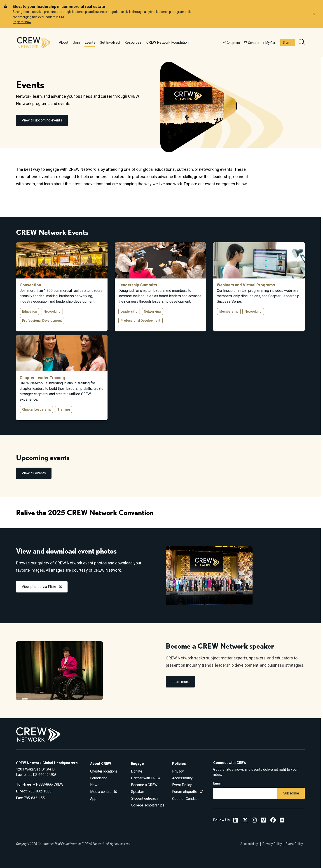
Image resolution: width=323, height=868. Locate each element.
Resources (133, 42)
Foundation (99, 778)
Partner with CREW (146, 778)
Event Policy (182, 785)
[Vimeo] (263, 821)
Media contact (101, 792)
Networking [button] (52, 312)
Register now (22, 22)
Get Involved (110, 42)
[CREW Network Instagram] (254, 821)
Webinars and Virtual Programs (246, 285)
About (64, 42)
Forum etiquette (185, 792)
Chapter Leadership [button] (37, 409)
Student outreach (144, 798)
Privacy (178, 771)
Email (217, 783)
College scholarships (148, 805)
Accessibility (182, 778)
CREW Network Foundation (167, 42)
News (95, 785)
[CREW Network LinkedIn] (236, 821)
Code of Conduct (185, 799)
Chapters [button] (232, 43)
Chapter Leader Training (42, 378)
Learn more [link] (180, 682)
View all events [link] (34, 473)
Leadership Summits (138, 285)
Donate (137, 771)
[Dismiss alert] (314, 14)
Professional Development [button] (42, 321)
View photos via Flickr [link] (40, 587)
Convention (30, 285)
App (93, 799)
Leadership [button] (129, 312)
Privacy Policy (272, 844)
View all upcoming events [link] (42, 120)
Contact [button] (252, 43)
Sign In (288, 43)
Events (90, 42)
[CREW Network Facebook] (273, 821)
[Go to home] (34, 43)
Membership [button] (229, 312)
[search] (302, 43)
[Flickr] (282, 821)
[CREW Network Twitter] (245, 821)
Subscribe (291, 793)
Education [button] (30, 312)
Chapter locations (104, 771)
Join (76, 42)
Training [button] (64, 409)
